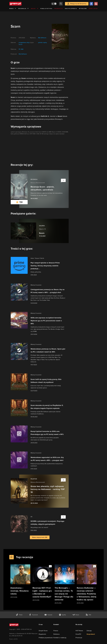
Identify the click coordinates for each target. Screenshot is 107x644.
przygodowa (22, 43)
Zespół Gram (43, 631)
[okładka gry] (59, 36)
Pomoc (56, 631)
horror (21, 44)
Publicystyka (46, 9)
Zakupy (89, 631)
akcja (28, 43)
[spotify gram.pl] (62, 615)
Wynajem (83, 9)
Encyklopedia (71, 9)
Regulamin (42, 634)
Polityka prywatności (46, 638)
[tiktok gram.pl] (19, 615)
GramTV (78, 634)
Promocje (59, 9)
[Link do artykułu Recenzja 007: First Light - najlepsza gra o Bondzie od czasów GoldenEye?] (42, 583)
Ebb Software (23, 54)
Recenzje (24, 9)
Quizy (35, 9)
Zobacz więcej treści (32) (40, 537)
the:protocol (91, 634)
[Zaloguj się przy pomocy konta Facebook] (91, 4)
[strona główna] (20, 4)
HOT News (79, 631)
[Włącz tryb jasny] (54, 4)
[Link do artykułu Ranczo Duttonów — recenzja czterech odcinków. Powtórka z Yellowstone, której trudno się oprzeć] (87, 584)
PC (20, 49)
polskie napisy (43, 43)
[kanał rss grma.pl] (88, 615)
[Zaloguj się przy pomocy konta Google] (96, 4)
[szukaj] (61, 4)
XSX (22, 49)
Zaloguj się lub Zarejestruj (78, 4)
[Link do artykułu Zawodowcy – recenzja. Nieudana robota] (20, 581)
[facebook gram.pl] (33, 615)
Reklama (56, 634)
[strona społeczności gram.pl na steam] (76, 615)
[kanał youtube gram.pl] (48, 615)
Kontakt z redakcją (60, 638)
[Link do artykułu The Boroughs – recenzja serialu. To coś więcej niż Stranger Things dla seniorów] (65, 584)
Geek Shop (93, 9)
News (13, 9)
